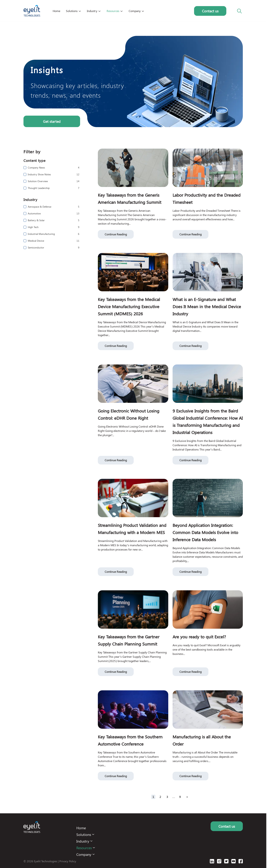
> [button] (187, 797)
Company (135, 11)
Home (56, 11)
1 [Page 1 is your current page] (153, 797)
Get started (52, 121)
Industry (92, 11)
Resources (113, 11)
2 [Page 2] (160, 797)
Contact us (210, 11)
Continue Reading (116, 234)
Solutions (72, 11)
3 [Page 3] (167, 797)
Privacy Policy (68, 861)
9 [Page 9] (180, 797)
